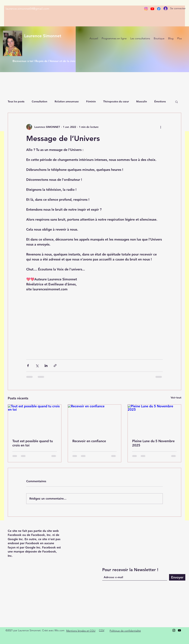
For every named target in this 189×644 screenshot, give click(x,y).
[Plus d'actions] (161, 127)
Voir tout (176, 398)
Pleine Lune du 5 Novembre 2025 (153, 443)
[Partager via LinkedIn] (46, 366)
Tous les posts (16, 101)
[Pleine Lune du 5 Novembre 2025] (154, 419)
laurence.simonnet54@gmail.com (27, 9)
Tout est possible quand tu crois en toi (33, 443)
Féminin (91, 101)
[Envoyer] (177, 577)
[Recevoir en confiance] (95, 419)
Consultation (39, 101)
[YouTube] (179, 630)
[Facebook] (159, 9)
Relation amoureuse (67, 101)
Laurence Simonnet (43, 36)
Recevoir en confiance (89, 441)
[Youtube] (152, 9)
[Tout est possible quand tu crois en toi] (35, 419)
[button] (177, 102)
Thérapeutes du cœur (116, 101)
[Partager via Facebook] (28, 366)
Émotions (160, 101)
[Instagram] (146, 9)
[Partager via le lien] (55, 366)
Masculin (142, 101)
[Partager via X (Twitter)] (37, 366)
